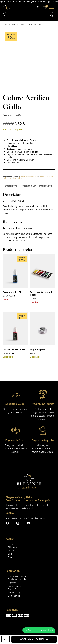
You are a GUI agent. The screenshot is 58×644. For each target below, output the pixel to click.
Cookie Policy (14, 589)
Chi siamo (12, 547)
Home (5, 24)
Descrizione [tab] (11, 186)
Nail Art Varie (20, 24)
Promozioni (18, 178)
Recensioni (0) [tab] (28, 186)
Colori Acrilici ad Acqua (29, 176)
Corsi (10, 554)
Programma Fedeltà (17, 576)
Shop (10, 557)
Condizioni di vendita (17, 579)
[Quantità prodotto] (5, 639)
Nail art (11, 24)
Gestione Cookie (15, 596)
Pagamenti (13, 583)
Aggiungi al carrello (34, 639)
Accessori (43, 176)
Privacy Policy (14, 593)
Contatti (11, 551)
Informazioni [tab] (46, 186)
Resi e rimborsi (14, 586)
